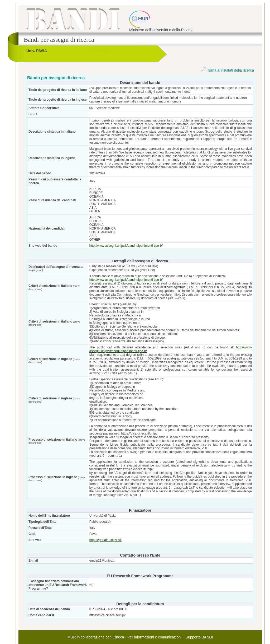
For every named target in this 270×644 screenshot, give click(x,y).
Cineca (118, 637)
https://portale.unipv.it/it (106, 540)
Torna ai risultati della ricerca (227, 70)
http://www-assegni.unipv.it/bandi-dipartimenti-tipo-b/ (126, 246)
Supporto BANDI (199, 637)
